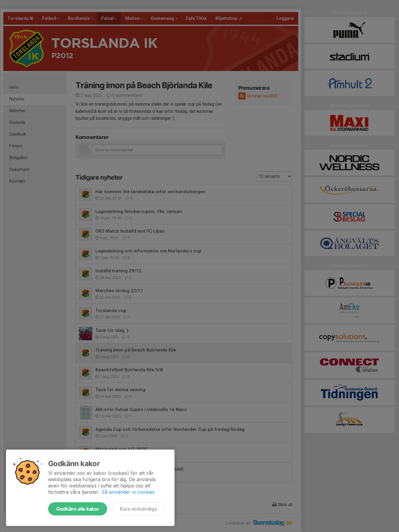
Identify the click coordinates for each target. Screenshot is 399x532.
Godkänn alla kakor (78, 509)
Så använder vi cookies (128, 492)
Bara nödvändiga (138, 509)
